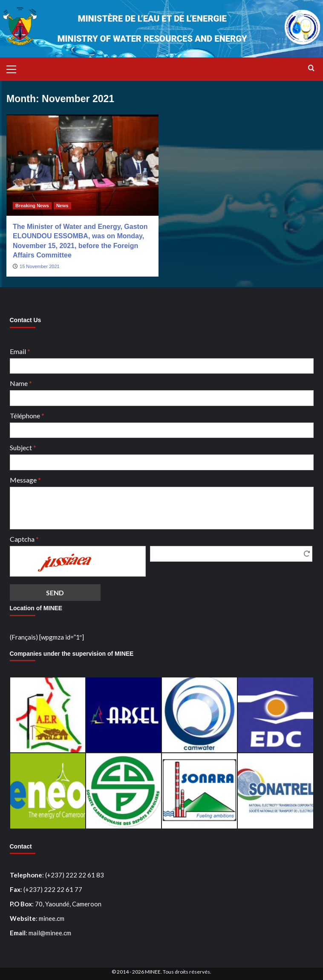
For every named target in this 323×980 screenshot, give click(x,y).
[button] (15, 68)
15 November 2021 (40, 266)
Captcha (24, 539)
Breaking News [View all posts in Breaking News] (32, 206)
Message (25, 480)
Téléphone (27, 416)
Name (21, 383)
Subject (23, 447)
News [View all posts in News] (62, 206)
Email (20, 351)
